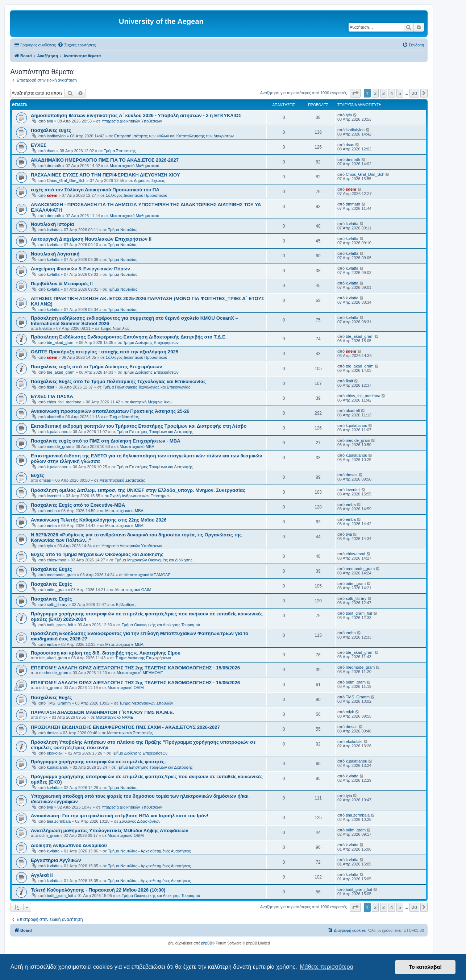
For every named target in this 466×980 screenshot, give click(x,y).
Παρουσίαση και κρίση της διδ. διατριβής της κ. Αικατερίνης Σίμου (106, 653)
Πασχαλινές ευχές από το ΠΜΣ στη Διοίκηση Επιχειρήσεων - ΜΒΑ (106, 441)
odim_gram (57, 590)
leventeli (54, 496)
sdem (52, 195)
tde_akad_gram (61, 342)
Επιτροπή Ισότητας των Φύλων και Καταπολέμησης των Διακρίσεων (174, 136)
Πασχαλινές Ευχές (51, 569)
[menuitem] (77, 45)
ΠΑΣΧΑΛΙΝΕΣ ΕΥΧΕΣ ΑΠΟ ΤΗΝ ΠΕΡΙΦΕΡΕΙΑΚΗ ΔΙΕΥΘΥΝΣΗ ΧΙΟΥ (105, 175)
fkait (50, 387)
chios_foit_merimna (64, 402)
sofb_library (57, 605)
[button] (355, 93)
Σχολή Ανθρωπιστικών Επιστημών (140, 496)
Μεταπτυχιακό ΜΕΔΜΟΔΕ (147, 575)
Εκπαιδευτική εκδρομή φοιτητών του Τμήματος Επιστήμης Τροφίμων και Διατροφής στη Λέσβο (139, 426)
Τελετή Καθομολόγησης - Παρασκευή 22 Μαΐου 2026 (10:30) (98, 890)
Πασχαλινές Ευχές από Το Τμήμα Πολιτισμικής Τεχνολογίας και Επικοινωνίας (118, 381)
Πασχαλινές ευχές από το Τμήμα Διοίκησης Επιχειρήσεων (96, 367)
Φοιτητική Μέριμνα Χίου (151, 402)
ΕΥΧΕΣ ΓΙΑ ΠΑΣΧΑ (52, 396)
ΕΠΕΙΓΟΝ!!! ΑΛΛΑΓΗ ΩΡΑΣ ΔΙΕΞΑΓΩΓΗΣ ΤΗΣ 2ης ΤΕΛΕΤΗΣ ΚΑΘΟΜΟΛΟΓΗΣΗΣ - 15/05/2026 (135, 668)
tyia (50, 121)
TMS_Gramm (59, 703)
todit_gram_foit (60, 625)
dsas (51, 151)
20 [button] (414, 93)
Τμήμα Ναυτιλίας (123, 230)
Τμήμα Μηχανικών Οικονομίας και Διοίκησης (154, 560)
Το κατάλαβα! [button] (425, 967)
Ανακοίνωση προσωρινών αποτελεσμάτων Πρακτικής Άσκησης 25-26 (110, 411)
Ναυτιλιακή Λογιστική (55, 254)
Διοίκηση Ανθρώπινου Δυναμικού (69, 845)
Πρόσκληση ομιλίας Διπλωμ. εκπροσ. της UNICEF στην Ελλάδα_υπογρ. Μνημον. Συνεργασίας (138, 490)
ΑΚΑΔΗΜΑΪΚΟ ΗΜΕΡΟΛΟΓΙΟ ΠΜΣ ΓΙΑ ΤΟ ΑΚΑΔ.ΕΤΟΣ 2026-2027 (105, 160)
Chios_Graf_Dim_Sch (66, 180)
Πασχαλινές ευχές (51, 130)
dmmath (54, 166)
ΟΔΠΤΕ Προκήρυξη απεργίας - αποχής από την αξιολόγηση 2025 (105, 352)
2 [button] (375, 93)
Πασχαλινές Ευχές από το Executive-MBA (78, 505)
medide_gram (59, 447)
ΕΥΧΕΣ (39, 145)
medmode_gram (61, 575)
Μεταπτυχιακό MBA (137, 447)
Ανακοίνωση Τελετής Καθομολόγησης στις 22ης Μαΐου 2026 (99, 520)
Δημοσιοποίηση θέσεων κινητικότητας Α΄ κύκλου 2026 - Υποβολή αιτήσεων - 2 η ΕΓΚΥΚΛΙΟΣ (136, 115)
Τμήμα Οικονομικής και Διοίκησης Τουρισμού (161, 625)
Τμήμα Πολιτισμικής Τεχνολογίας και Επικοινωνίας (146, 387)
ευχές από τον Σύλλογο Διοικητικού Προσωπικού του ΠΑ (95, 190)
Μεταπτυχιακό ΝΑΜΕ (115, 717)
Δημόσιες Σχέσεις (149, 180)
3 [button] (384, 93)
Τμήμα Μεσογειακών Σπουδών (146, 703)
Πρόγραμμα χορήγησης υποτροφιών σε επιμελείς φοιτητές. (98, 762)
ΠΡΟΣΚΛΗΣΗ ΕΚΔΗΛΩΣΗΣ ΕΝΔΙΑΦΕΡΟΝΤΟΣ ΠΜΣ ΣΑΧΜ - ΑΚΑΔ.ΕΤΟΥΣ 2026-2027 (125, 727)
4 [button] (392, 93)
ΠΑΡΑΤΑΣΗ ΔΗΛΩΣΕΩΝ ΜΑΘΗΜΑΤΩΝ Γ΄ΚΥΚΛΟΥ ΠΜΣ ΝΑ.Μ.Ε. (102, 712)
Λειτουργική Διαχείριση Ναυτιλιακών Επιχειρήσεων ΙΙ (91, 239)
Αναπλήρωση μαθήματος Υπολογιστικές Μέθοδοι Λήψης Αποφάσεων (110, 830)
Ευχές (38, 475)
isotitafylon (56, 136)
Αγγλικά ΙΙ (42, 875)
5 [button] (400, 93)
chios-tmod (57, 560)
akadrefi (54, 417)
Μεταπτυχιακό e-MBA (124, 511)
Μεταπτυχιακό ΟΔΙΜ (133, 590)
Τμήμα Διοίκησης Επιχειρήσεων (151, 342)
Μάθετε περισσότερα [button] (326, 967)
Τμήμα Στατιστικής (120, 151)
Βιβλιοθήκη (126, 605)
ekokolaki (55, 753)
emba (52, 511)
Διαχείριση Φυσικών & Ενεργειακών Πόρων (80, 269)
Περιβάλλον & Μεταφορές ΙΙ (62, 284)
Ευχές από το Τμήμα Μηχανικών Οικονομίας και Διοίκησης (97, 554)
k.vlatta (53, 230)
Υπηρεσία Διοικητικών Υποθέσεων (132, 121)
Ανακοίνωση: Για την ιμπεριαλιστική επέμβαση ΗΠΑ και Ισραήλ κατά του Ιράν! (120, 816)
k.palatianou (57, 432)
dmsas (45, 480)
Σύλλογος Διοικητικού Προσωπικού (137, 195)
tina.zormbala (59, 821)
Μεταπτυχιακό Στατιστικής (122, 480)
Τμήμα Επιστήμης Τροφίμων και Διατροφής (155, 432)
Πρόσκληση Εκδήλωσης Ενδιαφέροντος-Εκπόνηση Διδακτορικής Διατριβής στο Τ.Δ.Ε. (129, 337)
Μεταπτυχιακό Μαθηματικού (134, 166)
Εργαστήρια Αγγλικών (56, 860)
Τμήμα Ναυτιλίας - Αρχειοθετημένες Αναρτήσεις (149, 851)
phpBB (207, 943)
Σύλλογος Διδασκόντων (140, 821)
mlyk (43, 717)
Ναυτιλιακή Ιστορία (52, 224)
